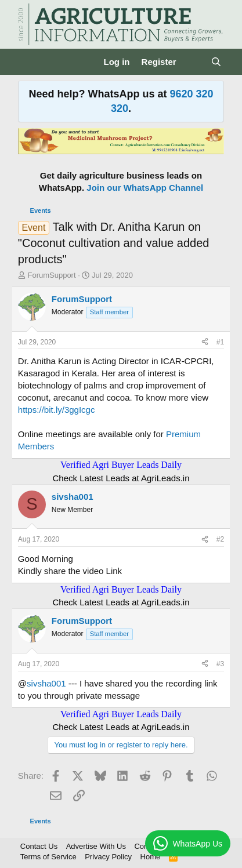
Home (151, 857)
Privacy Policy (108, 857)
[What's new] (194, 62)
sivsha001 (46, 683)
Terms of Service (48, 857)
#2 (220, 539)
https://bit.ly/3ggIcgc (57, 410)
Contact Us (39, 846)
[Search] (216, 62)
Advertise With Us (96, 846)
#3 (220, 664)
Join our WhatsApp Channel (145, 188)
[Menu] (28, 62)
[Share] (205, 342)
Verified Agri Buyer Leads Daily (121, 465)
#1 (220, 342)
